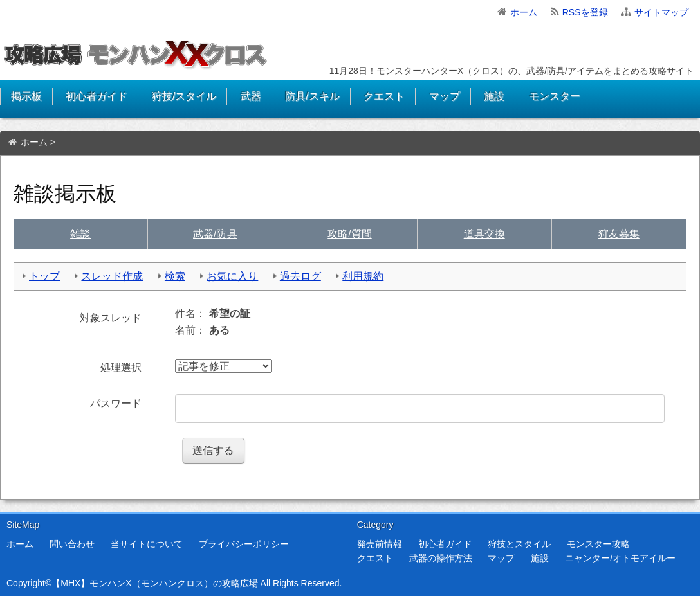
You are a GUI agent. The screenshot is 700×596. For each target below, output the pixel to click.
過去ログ (300, 276)
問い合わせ (72, 544)
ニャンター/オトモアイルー (620, 558)
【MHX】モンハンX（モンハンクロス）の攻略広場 (154, 583)
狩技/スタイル (184, 96)
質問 (349, 234)
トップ (44, 276)
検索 (175, 276)
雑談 (80, 234)
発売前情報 (380, 544)
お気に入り (232, 276)
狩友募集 (619, 234)
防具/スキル (312, 96)
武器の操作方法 (441, 558)
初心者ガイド (97, 96)
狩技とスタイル (519, 544)
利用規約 (363, 276)
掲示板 (26, 96)
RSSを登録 (585, 12)
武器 (251, 96)
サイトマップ (661, 12)
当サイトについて (147, 544)
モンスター (555, 96)
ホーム (524, 12)
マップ (445, 96)
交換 (484, 234)
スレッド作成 (112, 276)
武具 (215, 234)
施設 (494, 96)
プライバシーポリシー (244, 544)
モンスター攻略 (598, 544)
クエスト (384, 96)
